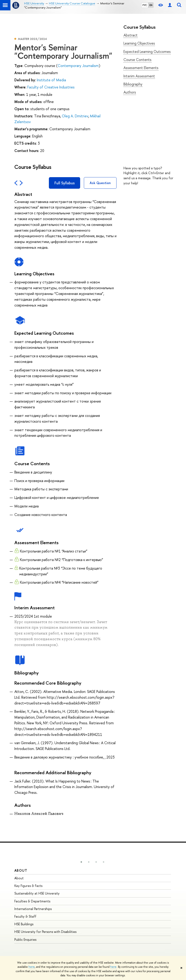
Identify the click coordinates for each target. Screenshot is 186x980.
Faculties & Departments (32, 901)
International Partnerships (33, 909)
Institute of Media (51, 80)
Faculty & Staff (25, 916)
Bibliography (133, 84)
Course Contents (137, 60)
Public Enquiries (25, 939)
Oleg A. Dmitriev (75, 116)
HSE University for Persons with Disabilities (45, 932)
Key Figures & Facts (28, 886)
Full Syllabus (65, 183)
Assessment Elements (141, 68)
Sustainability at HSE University (37, 893)
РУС (145, 5)
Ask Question (100, 183)
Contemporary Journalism (78, 66)
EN (151, 5)
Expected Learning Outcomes (147, 52)
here (32, 967)
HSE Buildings (24, 924)
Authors (130, 92)
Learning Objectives (139, 43)
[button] (81, 862)
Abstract (131, 35)
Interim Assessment (139, 76)
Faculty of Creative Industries (51, 87)
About (21, 870)
